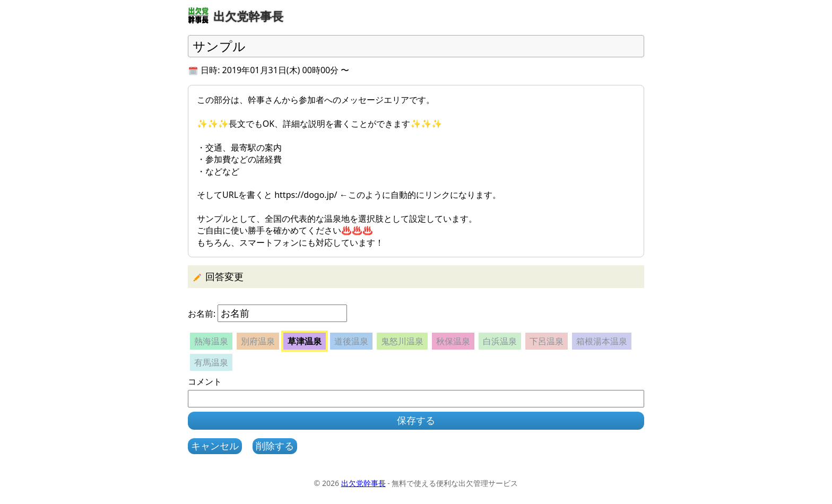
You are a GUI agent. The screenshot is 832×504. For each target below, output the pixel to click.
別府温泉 (258, 341)
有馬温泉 (211, 362)
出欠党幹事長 (363, 483)
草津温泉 (305, 341)
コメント (205, 381)
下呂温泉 (547, 341)
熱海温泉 (211, 341)
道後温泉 (351, 341)
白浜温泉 (500, 341)
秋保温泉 (453, 341)
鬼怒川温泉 (402, 341)
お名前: (202, 314)
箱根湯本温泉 (602, 341)
